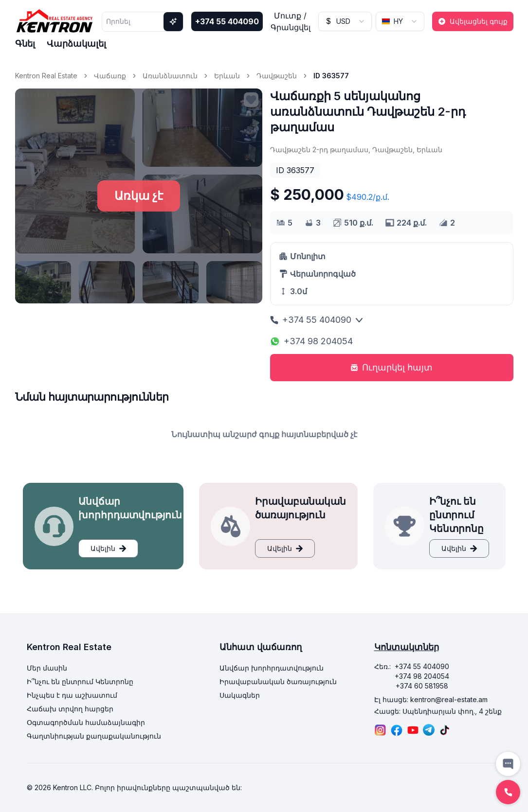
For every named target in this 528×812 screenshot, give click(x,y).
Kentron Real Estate (46, 76)
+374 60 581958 (422, 686)
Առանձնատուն (170, 76)
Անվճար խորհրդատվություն (272, 668)
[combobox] (345, 21)
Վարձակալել (76, 44)
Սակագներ (240, 695)
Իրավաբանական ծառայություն (278, 681)
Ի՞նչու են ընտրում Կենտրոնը (80, 681)
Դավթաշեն (277, 76)
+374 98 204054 (311, 341)
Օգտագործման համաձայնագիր (86, 722)
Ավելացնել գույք (473, 21)
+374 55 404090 (227, 21)
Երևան (227, 76)
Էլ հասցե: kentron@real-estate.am (431, 699)
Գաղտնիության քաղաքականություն (94, 736)
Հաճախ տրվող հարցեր (70, 709)
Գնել (25, 44)
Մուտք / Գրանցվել (291, 21)
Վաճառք (110, 76)
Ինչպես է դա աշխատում (72, 695)
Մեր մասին (47, 668)
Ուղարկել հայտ (391, 367)
